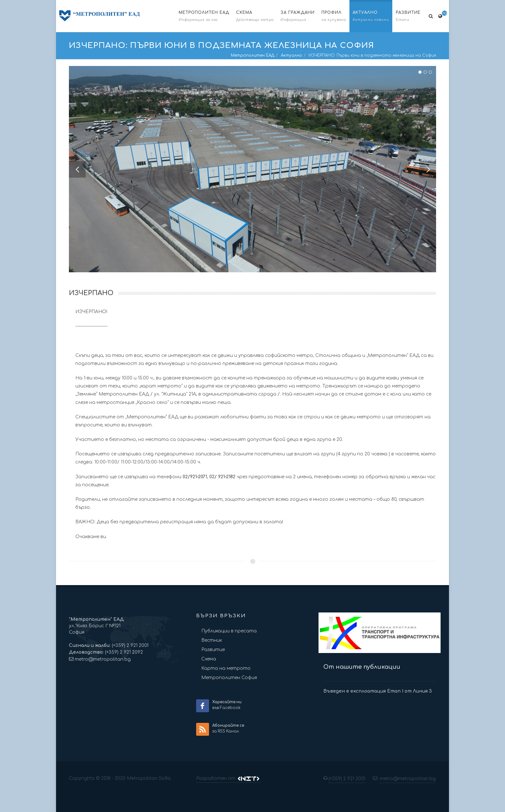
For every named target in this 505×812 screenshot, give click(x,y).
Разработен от (228, 779)
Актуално (291, 55)
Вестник (212, 640)
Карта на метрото (226, 668)
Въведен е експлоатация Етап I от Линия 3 (378, 691)
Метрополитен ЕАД (253, 55)
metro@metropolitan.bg (103, 659)
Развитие (213, 650)
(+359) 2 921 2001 (129, 645)
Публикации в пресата (229, 631)
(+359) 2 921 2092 (123, 652)
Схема (209, 659)
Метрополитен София (229, 678)
